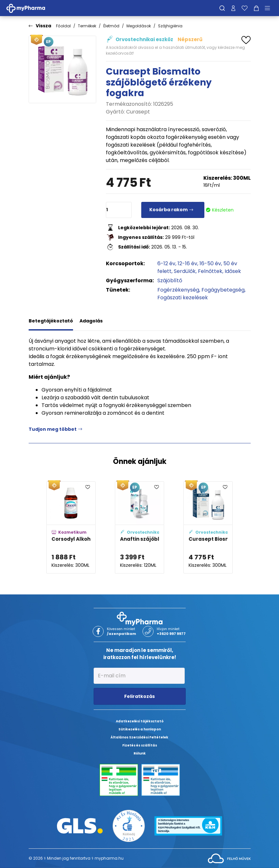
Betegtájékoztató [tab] (51, 321)
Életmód (111, 26)
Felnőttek (210, 271)
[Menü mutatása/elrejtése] (270, 8)
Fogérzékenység (178, 290)
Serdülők (185, 271)
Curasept (138, 112)
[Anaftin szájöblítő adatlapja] (139, 527)
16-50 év (210, 263)
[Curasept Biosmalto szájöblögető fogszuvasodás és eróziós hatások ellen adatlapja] (208, 527)
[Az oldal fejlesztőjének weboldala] (229, 858)
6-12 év (166, 263)
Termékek (87, 26)
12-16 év (187, 263)
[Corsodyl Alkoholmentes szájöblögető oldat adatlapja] (71, 527)
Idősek (233, 271)
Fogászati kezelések (183, 298)
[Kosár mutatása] (256, 8)
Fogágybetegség (223, 290)
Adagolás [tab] (91, 321)
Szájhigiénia (170, 26)
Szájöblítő (170, 280)
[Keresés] (222, 8)
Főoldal (63, 26)
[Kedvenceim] (245, 8)
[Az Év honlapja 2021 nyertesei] (129, 825)
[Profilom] (233, 8)
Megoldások (139, 26)
